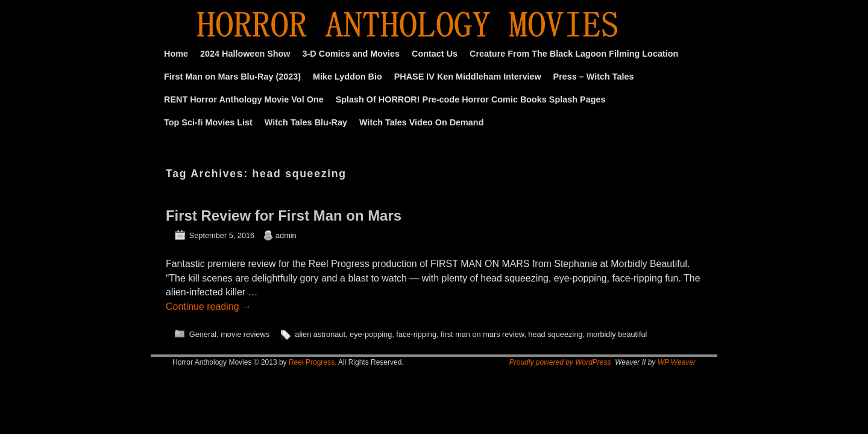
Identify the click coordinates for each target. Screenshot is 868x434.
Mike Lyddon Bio (348, 77)
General (203, 334)
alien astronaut (320, 334)
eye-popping (371, 334)
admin (286, 235)
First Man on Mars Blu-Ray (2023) (232, 77)
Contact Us (435, 54)
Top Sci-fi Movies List (208, 122)
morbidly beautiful (617, 334)
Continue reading (209, 307)
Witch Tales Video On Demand (421, 122)
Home (176, 54)
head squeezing (555, 334)
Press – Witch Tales (594, 77)
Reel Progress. (313, 362)
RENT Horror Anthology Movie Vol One (244, 99)
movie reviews (245, 334)
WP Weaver (677, 362)
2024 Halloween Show (245, 54)
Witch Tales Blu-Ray (306, 122)
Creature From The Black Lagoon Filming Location (574, 54)
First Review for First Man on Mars (284, 215)
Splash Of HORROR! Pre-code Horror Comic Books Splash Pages (471, 99)
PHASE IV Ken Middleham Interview (468, 77)
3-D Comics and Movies (351, 54)
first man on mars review (482, 334)
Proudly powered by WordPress (560, 362)
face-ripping (416, 334)
